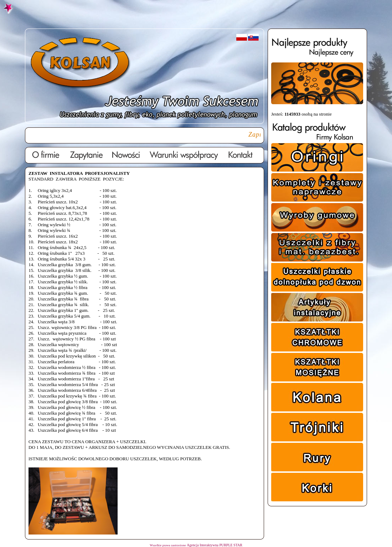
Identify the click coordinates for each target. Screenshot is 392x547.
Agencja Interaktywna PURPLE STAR (215, 545)
